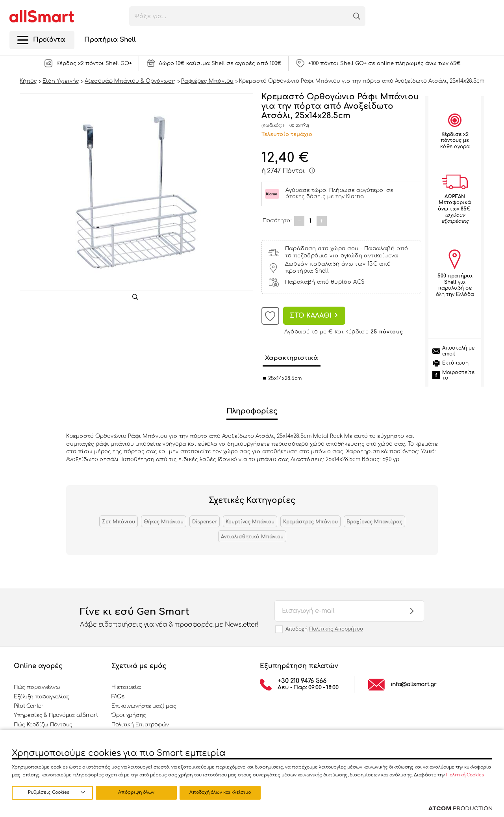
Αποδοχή (324, 629)
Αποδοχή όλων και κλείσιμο (222, 792)
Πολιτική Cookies (465, 775)
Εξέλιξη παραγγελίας (42, 697)
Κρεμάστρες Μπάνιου (310, 522)
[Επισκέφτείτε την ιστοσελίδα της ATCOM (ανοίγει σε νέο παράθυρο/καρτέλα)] (460, 809)
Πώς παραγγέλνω (37, 687)
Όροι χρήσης (129, 715)
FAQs (118, 697)
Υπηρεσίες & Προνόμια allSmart (56, 715)
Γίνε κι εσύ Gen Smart (169, 618)
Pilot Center (29, 706)
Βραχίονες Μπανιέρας (374, 522)
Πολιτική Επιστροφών (140, 725)
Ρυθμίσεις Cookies (49, 792)
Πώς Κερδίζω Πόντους (43, 725)
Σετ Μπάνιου (119, 522)
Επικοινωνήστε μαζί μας (144, 706)
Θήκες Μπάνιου (164, 522)
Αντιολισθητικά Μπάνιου (252, 537)
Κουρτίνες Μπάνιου (250, 522)
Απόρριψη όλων (137, 792)
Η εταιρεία (126, 687)
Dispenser (205, 522)
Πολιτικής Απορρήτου (336, 629)
